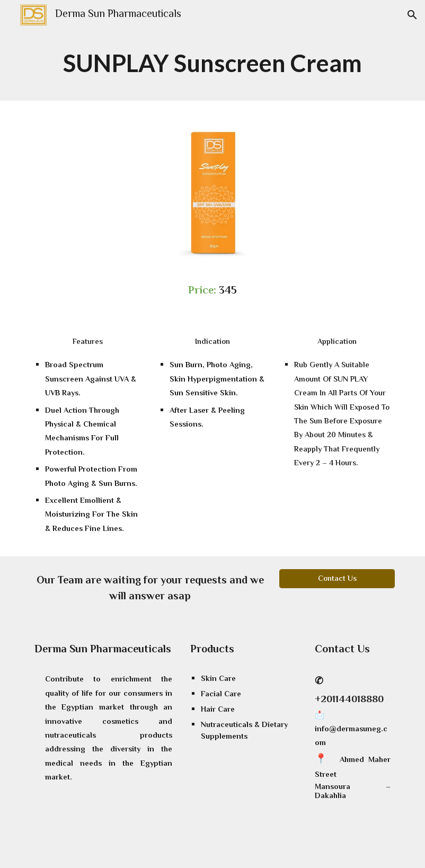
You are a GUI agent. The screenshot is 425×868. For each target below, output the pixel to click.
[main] (212, 65)
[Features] (88, 342)
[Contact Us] (337, 579)
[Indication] (212, 342)
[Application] (337, 342)
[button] (412, 15)
